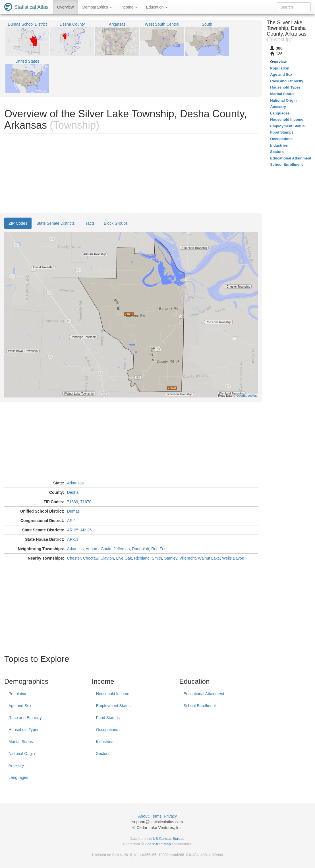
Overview (65, 7)
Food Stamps (108, 718)
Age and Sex (20, 706)
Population (18, 694)
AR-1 (72, 521)
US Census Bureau (169, 839)
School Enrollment (200, 706)
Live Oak (124, 558)
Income (129, 7)
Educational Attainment (204, 694)
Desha (73, 492)
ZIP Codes (18, 223)
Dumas (73, 511)
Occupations (107, 730)
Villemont (187, 558)
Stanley (171, 558)
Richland (142, 558)
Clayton (107, 558)
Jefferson (122, 549)
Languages (18, 777)
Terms (156, 816)
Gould (106, 549)
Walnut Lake (209, 558)
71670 (86, 502)
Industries (105, 742)
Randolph (140, 549)
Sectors (103, 754)
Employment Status (113, 706)
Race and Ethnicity (25, 718)
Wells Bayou (233, 558)
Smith (157, 558)
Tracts (89, 223)
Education (157, 7)
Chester (74, 558)
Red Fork (159, 549)
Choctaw (91, 558)
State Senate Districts (56, 223)
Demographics (97, 7)
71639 (73, 502)
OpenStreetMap (158, 844)
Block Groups (116, 223)
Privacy (170, 816)
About (143, 816)
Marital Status (21, 742)
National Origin (22, 754)
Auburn (92, 549)
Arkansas (75, 483)
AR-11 (73, 539)
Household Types (24, 730)
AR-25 (73, 530)
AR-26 (86, 530)
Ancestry (16, 765)
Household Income (113, 694)
